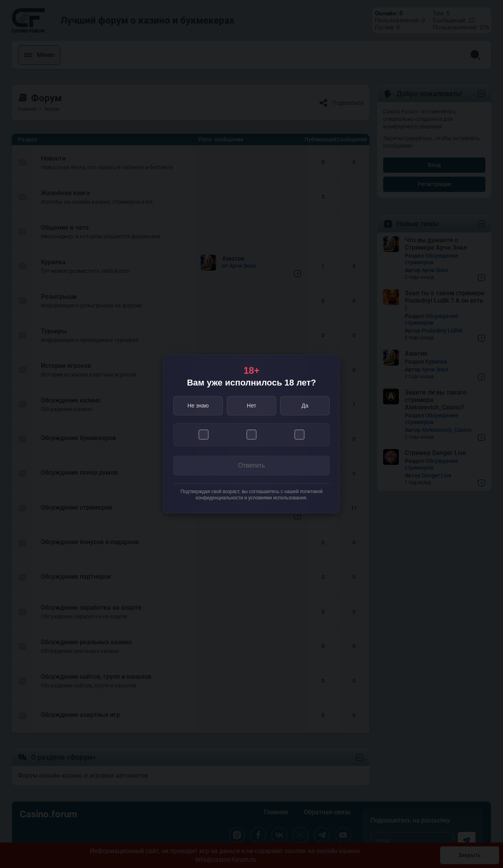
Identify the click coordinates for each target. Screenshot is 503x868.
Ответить (251, 465)
